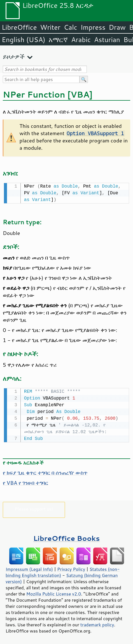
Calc (71, 27)
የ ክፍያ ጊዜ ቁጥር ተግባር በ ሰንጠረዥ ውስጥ (45, 472)
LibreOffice (19, 27)
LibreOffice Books (67, 537)
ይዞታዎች (14, 56)
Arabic (81, 40)
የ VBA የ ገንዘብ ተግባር (25, 482)
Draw (117, 27)
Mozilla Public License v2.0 (54, 593)
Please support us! (34, 508)
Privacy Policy (71, 568)
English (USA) (24, 40)
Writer (50, 27)
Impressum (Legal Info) (29, 568)
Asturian (107, 40)
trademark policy (97, 624)
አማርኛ (58, 40)
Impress (93, 27)
